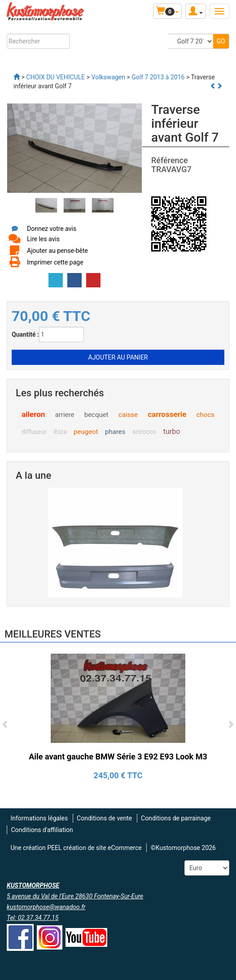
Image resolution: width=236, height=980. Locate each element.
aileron (33, 414)
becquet (96, 415)
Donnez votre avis (52, 229)
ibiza (60, 432)
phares (115, 432)
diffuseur (34, 432)
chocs (205, 415)
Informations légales (39, 818)
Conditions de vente (104, 818)
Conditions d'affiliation (42, 830)
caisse (128, 415)
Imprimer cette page (55, 262)
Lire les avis (43, 239)
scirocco (144, 432)
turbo (172, 431)
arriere (65, 415)
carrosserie (167, 414)
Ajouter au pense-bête (57, 251)
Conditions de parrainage (176, 818)
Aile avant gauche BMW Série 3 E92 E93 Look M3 (118, 757)
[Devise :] (207, 868)
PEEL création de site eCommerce (94, 848)
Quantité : (25, 334)
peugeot (86, 432)
